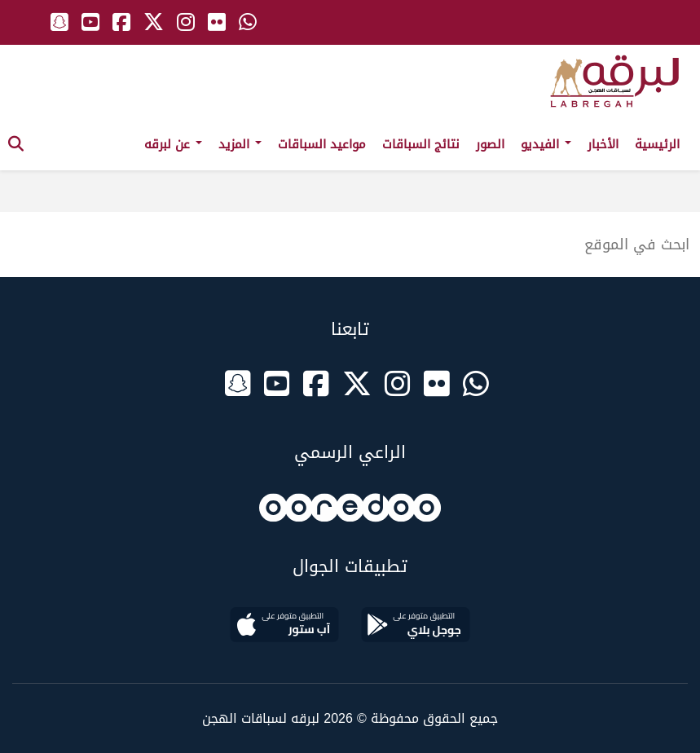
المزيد (240, 144)
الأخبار (603, 144)
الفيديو (546, 144)
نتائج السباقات (421, 144)
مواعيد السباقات (322, 144)
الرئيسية (657, 144)
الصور (490, 144)
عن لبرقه (173, 144)
